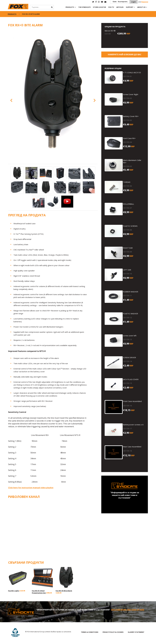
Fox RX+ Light (14, 591)
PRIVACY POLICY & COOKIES (113, 632)
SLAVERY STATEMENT (136, 632)
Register (145, 2)
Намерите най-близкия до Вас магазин (125, 55)
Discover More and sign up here (128, 610)
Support (130, 7)
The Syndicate (84, 7)
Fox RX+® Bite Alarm (64, 591)
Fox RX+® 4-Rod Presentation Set (39, 592)
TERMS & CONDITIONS (90, 632)
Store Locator (99, 7)
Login (134, 2)
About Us (141, 7)
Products (70, 7)
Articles (120, 7)
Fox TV (111, 7)
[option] (53, 94)
